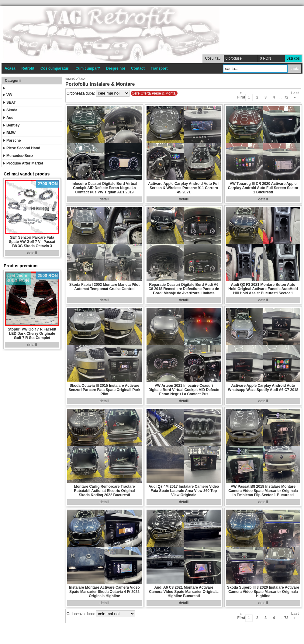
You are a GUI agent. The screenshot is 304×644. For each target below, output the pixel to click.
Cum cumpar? (88, 68)
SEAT (10, 102)
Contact (138, 68)
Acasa (10, 68)
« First (241, 94)
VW (8, 95)
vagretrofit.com (76, 78)
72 (286, 97)
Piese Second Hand (22, 148)
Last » (295, 94)
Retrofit (28, 68)
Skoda (10, 110)
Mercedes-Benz (18, 156)
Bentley (11, 125)
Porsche (12, 140)
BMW (9, 133)
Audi (9, 118)
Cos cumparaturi (55, 68)
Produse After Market (23, 163)
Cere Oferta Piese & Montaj (154, 93)
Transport (159, 68)
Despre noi (116, 68)
